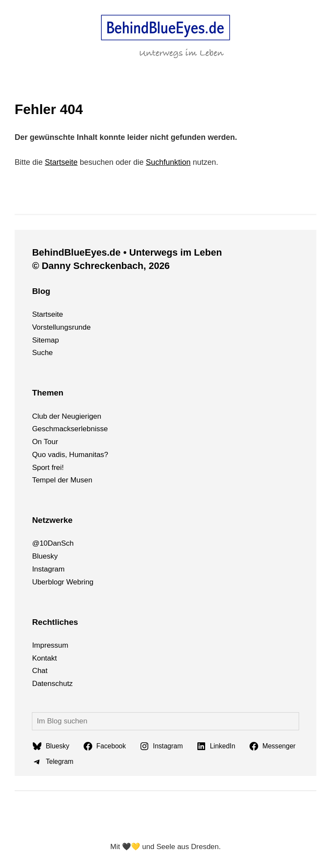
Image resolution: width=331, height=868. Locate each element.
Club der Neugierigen (67, 416)
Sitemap (45, 340)
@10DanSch (53, 543)
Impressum (50, 645)
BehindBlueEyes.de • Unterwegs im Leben (127, 252)
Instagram (48, 569)
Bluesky (45, 556)
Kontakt (44, 658)
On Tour (45, 442)
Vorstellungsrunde (61, 327)
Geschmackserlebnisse (70, 429)
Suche (42, 353)
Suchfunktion (168, 162)
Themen (48, 393)
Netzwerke (52, 520)
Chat (40, 671)
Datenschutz (52, 684)
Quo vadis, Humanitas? (70, 455)
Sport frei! (48, 468)
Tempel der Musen (62, 480)
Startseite (61, 162)
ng (89, 582)
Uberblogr (48, 582)
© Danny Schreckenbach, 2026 (101, 266)
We (72, 582)
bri (81, 582)
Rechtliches (55, 622)
